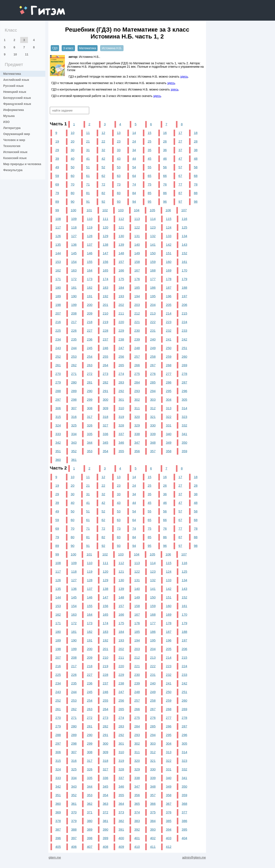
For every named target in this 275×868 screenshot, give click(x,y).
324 (58, 425)
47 (180, 159)
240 (153, 339)
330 (153, 425)
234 (58, 339)
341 (185, 434)
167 (137, 270)
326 (90, 425)
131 (137, 236)
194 (137, 296)
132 (153, 236)
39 (57, 159)
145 (74, 253)
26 (165, 141)
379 (74, 821)
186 (153, 288)
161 (185, 262)
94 (134, 202)
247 (121, 348)
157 (121, 262)
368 (185, 804)
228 (105, 330)
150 (153, 253)
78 (196, 184)
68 (196, 176)
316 (74, 417)
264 (105, 365)
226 (74, 330)
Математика (12, 74)
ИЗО (6, 122)
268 (169, 365)
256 (121, 357)
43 (119, 159)
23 (119, 141)
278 (185, 374)
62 (103, 176)
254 (90, 357)
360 (58, 460)
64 (134, 176)
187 (169, 288)
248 (137, 348)
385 (169, 821)
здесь (184, 77)
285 (153, 382)
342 (58, 442)
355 (121, 451)
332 (185, 425)
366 (153, 804)
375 (153, 812)
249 (153, 348)
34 (134, 150)
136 (74, 245)
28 (196, 141)
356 (137, 451)
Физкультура (13, 170)
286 (169, 382)
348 (153, 442)
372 (105, 812)
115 (169, 219)
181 (74, 288)
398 (90, 838)
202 (121, 305)
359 (185, 451)
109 (74, 219)
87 (180, 193)
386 (185, 821)
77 (180, 184)
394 (169, 829)
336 (105, 434)
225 (58, 330)
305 (185, 399)
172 (74, 279)
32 (103, 150)
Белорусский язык (17, 98)
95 (149, 202)
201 (105, 305)
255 (105, 357)
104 (137, 210)
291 (105, 391)
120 (105, 227)
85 (149, 193)
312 (153, 408)
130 (121, 236)
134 (185, 236)
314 (185, 408)
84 (134, 193)
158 (137, 262)
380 (90, 821)
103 (121, 210)
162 (58, 270)
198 (58, 305)
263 (90, 365)
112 (121, 219)
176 (137, 279)
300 (105, 399)
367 (169, 804)
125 (185, 227)
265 (121, 365)
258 (153, 357)
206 (185, 305)
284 (137, 382)
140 (137, 245)
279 (58, 382)
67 (180, 176)
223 (169, 322)
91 (88, 202)
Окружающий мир (17, 134)
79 (57, 193)
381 (105, 821)
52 (103, 167)
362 (90, 804)
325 (74, 425)
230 (137, 330)
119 (90, 227)
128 (90, 236)
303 (153, 399)
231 (153, 330)
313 (169, 408)
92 (103, 202)
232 (169, 330)
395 (185, 829)
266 (137, 365)
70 (73, 184)
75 (149, 184)
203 (137, 305)
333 (58, 434)
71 (88, 184)
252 (58, 357)
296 (185, 391)
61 (88, 176)
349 (169, 442)
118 (74, 227)
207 (58, 313)
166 (121, 270)
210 (105, 313)
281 (90, 382)
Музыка (9, 116)
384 (153, 821)
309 (105, 408)
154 (74, 262)
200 (90, 305)
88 (196, 193)
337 (121, 434)
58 (196, 167)
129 (105, 236)
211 (121, 313)
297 (58, 399)
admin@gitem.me (194, 857)
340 (169, 434)
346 (121, 442)
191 (90, 296)
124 (169, 227)
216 (58, 322)
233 (185, 330)
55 (149, 167)
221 (137, 322)
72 (103, 184)
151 (169, 253)
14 (134, 133)
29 (57, 150)
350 (185, 442)
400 (121, 838)
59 (57, 176)
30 (73, 150)
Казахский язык (15, 158)
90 (73, 202)
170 (185, 270)
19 (57, 141)
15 (149, 133)
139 (121, 245)
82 (103, 193)
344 (90, 442)
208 (74, 313)
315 (58, 417)
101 (89, 210)
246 (105, 348)
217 (74, 322)
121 (121, 227)
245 (90, 348)
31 (88, 150)
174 (105, 279)
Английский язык (16, 80)
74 (134, 184)
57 (180, 167)
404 (185, 838)
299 (90, 399)
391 (121, 829)
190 (74, 296)
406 (74, 847)
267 (153, 365)
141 (153, 245)
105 (153, 210)
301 (121, 399)
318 (105, 417)
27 (180, 141)
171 (58, 279)
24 (134, 141)
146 (90, 253)
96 (165, 202)
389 (90, 829)
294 (153, 391)
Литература (12, 128)
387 (58, 829)
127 (74, 236)
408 (105, 847)
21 (88, 141)
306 (58, 408)
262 (74, 365)
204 (153, 305)
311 (137, 408)
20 (73, 141)
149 (137, 253)
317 (90, 417)
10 (15, 54)
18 (196, 133)
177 (153, 279)
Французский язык (17, 104)
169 (169, 270)
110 (90, 219)
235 (74, 339)
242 (185, 339)
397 (74, 838)
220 (121, 322)
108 (58, 219)
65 (149, 176)
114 (153, 219)
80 (73, 193)
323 (185, 417)
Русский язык (13, 86)
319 (121, 417)
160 (169, 262)
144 (58, 253)
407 (90, 847)
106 (168, 210)
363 (105, 804)
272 (90, 374)
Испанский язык (15, 152)
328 (121, 425)
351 (58, 451)
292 (121, 391)
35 (149, 150)
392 (137, 829)
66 (165, 176)
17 (180, 133)
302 (137, 399)
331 (169, 425)
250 (169, 348)
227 (90, 330)
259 (169, 357)
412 (169, 847)
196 (169, 296)
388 (74, 829)
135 (58, 245)
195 (153, 296)
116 (185, 219)
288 (58, 391)
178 (169, 279)
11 (27, 54)
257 (137, 357)
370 (74, 812)
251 (185, 348)
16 (165, 133)
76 (165, 184)
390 (105, 829)
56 (165, 167)
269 (185, 365)
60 (73, 176)
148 (121, 253)
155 (90, 262)
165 (105, 270)
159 (153, 262)
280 (74, 382)
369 (58, 812)
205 (169, 305)
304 (169, 399)
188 (185, 288)
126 (58, 236)
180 (58, 288)
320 (137, 417)
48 (196, 159)
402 (153, 838)
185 (137, 288)
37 (180, 150)
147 (105, 253)
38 (196, 150)
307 (74, 408)
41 (88, 159)
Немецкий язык (15, 92)
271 (74, 374)
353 (90, 451)
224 (185, 322)
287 (185, 382)
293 (137, 391)
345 (105, 442)
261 (58, 365)
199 (74, 305)
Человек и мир (14, 140)
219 (105, 322)
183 (105, 288)
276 (153, 374)
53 (119, 167)
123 (153, 227)
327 (105, 425)
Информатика (14, 110)
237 (105, 339)
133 (169, 236)
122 (137, 227)
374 (137, 812)
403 (169, 838)
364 (121, 804)
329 (137, 425)
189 (58, 296)
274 (121, 374)
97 (180, 202)
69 (57, 184)
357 (153, 451)
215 (185, 313)
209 (90, 313)
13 (119, 133)
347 (137, 442)
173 (90, 279)
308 (90, 408)
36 (165, 150)
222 (153, 322)
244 (74, 348)
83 (119, 193)
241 (169, 339)
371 (90, 812)
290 (90, 391)
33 (119, 150)
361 (74, 460)
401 (137, 838)
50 (73, 167)
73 (119, 184)
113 (137, 219)
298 (74, 399)
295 (169, 391)
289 (74, 391)
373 (121, 812)
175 (121, 279)
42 (103, 159)
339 (153, 434)
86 (165, 193)
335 (90, 434)
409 (121, 847)
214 (169, 313)
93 (119, 202)
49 (57, 167)
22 (103, 141)
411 (153, 847)
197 (185, 296)
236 (90, 339)
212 (137, 313)
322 (169, 417)
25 (149, 141)
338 (137, 434)
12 (103, 133)
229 (121, 330)
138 (105, 245)
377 (185, 812)
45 (149, 159)
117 (58, 227)
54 (134, 167)
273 (105, 374)
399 (105, 838)
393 (153, 829)
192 (105, 296)
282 (105, 382)
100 (73, 210)
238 (121, 339)
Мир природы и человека (22, 164)
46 (165, 159)
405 (58, 847)
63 (119, 176)
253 (74, 357)
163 (74, 270)
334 (74, 434)
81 (88, 193)
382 (121, 821)
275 (137, 374)
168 (153, 270)
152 (185, 253)
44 (134, 159)
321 (153, 417)
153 (58, 262)
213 (153, 313)
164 (90, 270)
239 (137, 339)
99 (57, 210)
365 (137, 804)
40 (73, 159)
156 (105, 262)
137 (90, 245)
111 (105, 219)
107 (184, 210)
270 (58, 374)
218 (90, 322)
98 (196, 202)
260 (185, 357)
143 (185, 245)
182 (90, 288)
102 (105, 210)
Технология (12, 146)
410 (137, 847)
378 (58, 821)
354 (105, 451)
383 (137, 821)
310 (121, 408)
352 (74, 451)
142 (169, 245)
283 (121, 382)
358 (169, 451)
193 (121, 296)
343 (74, 442)
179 (185, 279)
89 (57, 202)
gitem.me (31, 8)
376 (169, 812)
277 (169, 374)
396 (58, 838)
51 (88, 167)
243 (58, 348)
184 (121, 288)
